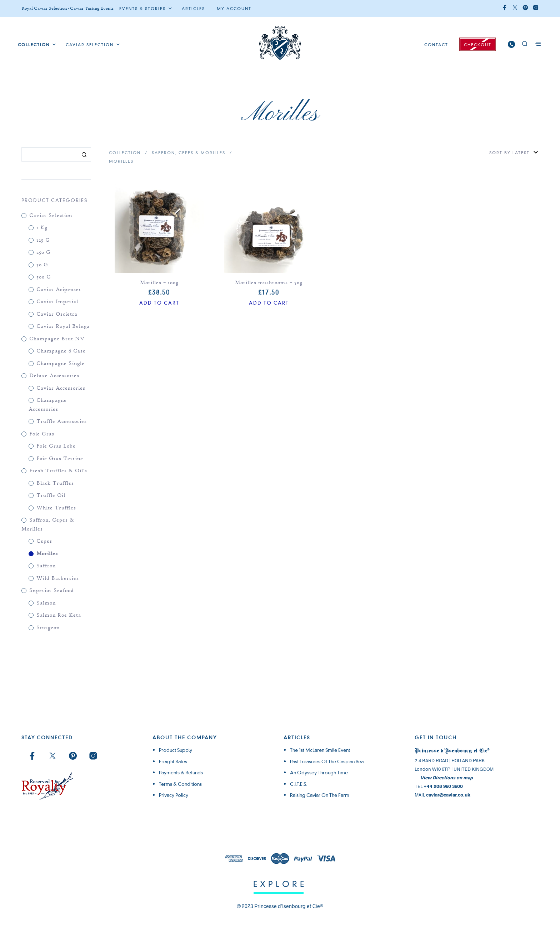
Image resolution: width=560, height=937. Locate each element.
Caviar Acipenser (59, 290)
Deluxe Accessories (54, 376)
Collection (125, 153)
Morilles (47, 554)
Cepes (44, 541)
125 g (43, 240)
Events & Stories (142, 9)
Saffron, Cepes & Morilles (189, 153)
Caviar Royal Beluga (63, 327)
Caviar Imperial (57, 302)
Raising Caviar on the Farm (320, 795)
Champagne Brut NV (57, 339)
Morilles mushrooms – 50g (269, 283)
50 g (42, 265)
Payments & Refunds (181, 773)
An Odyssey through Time (319, 773)
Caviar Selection (90, 45)
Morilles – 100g (159, 283)
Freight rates (173, 761)
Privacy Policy (174, 795)
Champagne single (61, 364)
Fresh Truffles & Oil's (58, 471)
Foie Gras (42, 434)
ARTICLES (193, 9)
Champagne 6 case (61, 351)
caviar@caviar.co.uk (448, 795)
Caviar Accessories (61, 388)
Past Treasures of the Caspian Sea (327, 761)
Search (84, 154)
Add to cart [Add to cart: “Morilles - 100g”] (159, 303)
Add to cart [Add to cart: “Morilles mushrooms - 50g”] (269, 303)
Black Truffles (55, 484)
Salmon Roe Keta (59, 615)
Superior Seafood (52, 591)
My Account (234, 9)
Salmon (46, 603)
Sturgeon (48, 628)
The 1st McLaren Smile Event (320, 750)
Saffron (46, 566)
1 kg (42, 228)
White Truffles (56, 508)
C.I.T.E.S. (298, 784)
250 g (44, 253)
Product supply (176, 750)
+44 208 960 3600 (443, 786)
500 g (44, 277)
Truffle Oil (51, 496)
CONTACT (436, 45)
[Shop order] (494, 153)
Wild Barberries (58, 579)
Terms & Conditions (180, 784)
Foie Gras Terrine (60, 459)
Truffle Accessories (62, 422)
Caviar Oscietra (57, 314)
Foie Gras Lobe (56, 446)
